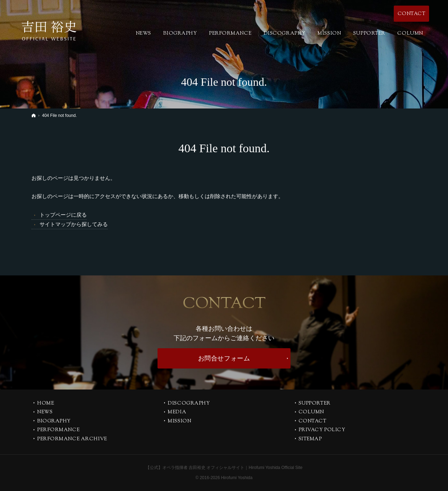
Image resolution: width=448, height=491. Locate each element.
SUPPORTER (315, 404)
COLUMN (311, 413)
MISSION (179, 422)
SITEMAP (310, 440)
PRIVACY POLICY (322, 430)
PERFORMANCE (58, 430)
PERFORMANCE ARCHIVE (72, 440)
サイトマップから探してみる (74, 224)
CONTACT (313, 422)
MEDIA (177, 413)
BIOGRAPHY (54, 422)
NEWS (45, 413)
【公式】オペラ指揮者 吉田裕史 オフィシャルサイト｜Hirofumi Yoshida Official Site (224, 468)
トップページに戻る (63, 215)
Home (45, 404)
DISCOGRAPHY (189, 404)
